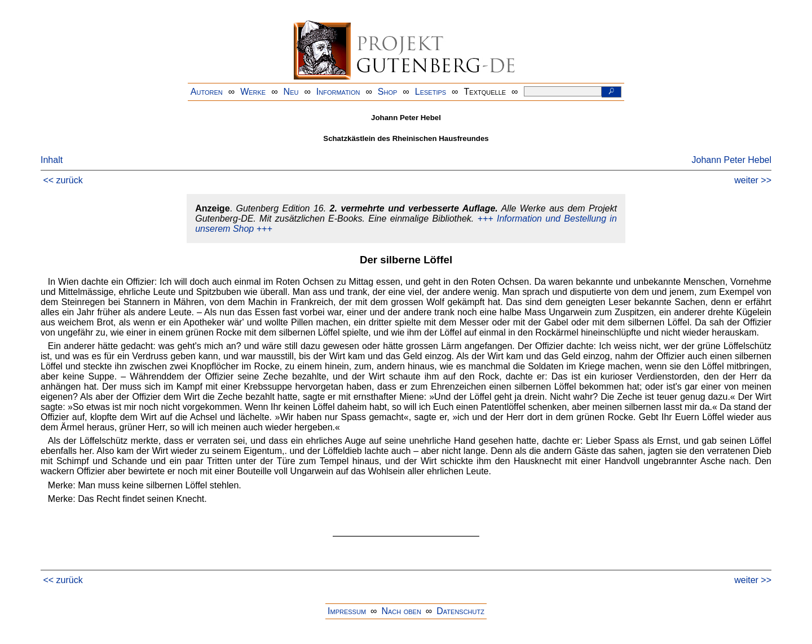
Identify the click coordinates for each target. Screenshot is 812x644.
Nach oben (401, 611)
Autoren (207, 92)
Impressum (347, 611)
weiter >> (753, 180)
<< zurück (63, 180)
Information (338, 92)
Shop (388, 92)
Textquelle (485, 92)
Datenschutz (460, 611)
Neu (291, 92)
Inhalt (52, 160)
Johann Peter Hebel (732, 160)
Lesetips (431, 92)
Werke (253, 92)
